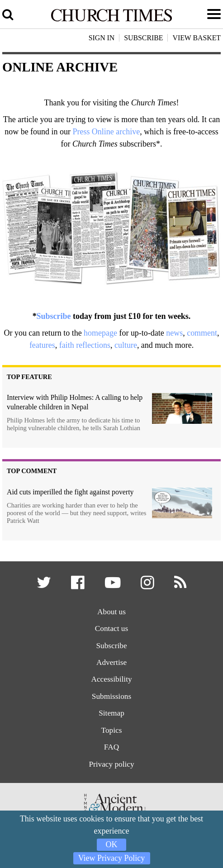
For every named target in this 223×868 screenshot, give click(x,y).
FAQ (111, 747)
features (42, 345)
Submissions (111, 696)
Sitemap (111, 713)
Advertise (111, 662)
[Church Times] (111, 20)
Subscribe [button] (143, 38)
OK (112, 844)
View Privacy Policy (112, 858)
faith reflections (85, 345)
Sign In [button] (102, 38)
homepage (100, 333)
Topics (112, 730)
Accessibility (111, 679)
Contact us (111, 628)
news (174, 333)
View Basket (197, 38)
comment (202, 333)
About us (111, 612)
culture (126, 345)
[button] (45, 586)
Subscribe (54, 316)
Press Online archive (106, 132)
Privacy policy (111, 764)
